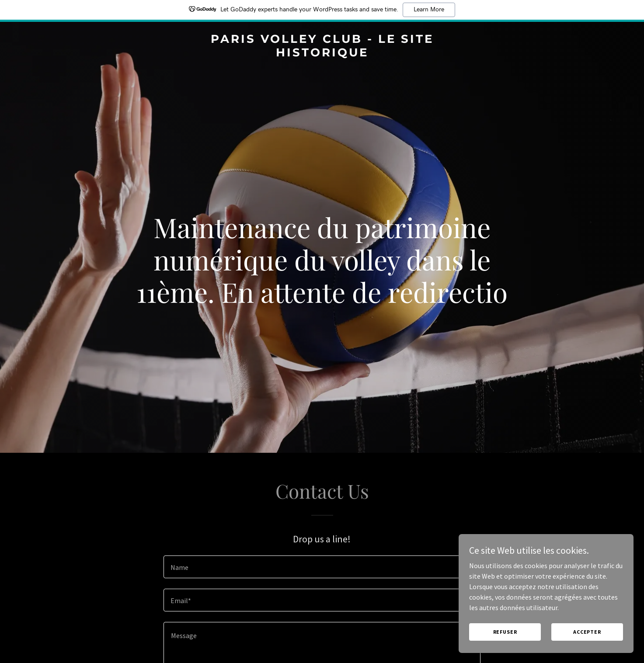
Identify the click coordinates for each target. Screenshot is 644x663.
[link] (322, 54)
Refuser (505, 650)
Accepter (587, 650)
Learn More (429, 10)
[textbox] (322, 567)
